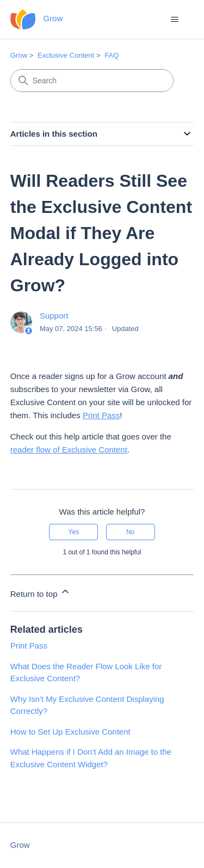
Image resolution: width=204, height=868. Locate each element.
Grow (19, 55)
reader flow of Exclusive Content (69, 450)
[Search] (92, 81)
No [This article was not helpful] (130, 532)
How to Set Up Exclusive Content (70, 732)
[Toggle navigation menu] (174, 20)
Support (54, 316)
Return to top (41, 592)
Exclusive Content (66, 55)
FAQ (112, 55)
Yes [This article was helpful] (74, 532)
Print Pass (101, 415)
